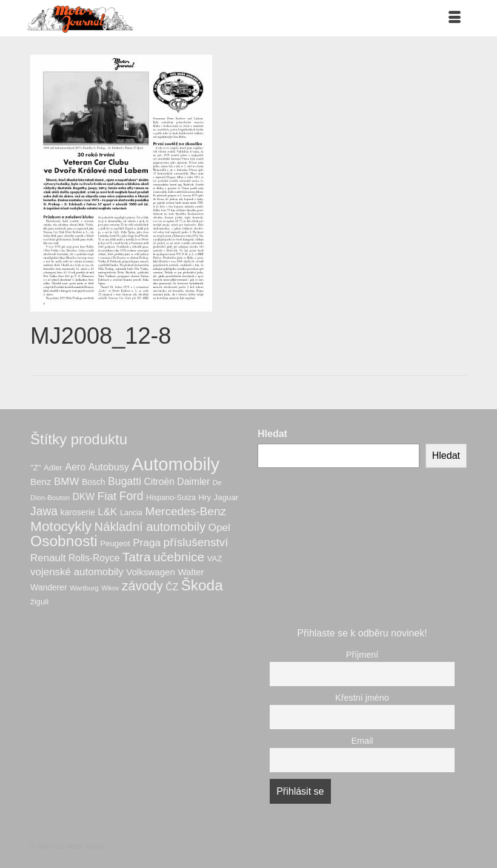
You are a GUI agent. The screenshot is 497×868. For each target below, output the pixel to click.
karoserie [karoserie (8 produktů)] (78, 512)
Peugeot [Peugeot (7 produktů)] (115, 543)
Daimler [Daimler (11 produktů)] (193, 482)
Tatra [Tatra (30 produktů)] (137, 557)
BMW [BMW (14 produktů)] (66, 482)
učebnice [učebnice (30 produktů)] (179, 557)
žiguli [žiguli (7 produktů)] (39, 602)
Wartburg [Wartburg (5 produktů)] (84, 588)
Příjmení (362, 655)
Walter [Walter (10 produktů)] (191, 572)
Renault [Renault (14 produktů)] (48, 558)
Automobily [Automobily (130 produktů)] (175, 464)
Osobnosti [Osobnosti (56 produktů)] (64, 541)
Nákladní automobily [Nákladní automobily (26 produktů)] (150, 527)
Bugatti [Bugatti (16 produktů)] (125, 481)
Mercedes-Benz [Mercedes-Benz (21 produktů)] (186, 511)
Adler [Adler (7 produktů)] (53, 468)
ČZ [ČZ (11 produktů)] (172, 587)
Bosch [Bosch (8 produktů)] (94, 482)
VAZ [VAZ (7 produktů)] (215, 559)
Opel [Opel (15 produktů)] (219, 527)
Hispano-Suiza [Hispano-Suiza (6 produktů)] (171, 498)
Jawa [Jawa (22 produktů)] (44, 511)
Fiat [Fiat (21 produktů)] (107, 496)
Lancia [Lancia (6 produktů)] (131, 513)
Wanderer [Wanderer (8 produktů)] (49, 587)
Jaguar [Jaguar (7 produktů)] (226, 497)
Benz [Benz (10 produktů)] (41, 482)
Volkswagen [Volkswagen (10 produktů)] (151, 572)
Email (362, 741)
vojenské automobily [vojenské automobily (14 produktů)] (77, 572)
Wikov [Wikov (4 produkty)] (110, 588)
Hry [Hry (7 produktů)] (205, 497)
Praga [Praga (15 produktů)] (147, 542)
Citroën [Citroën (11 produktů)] (159, 482)
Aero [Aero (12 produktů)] (75, 467)
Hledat (272, 434)
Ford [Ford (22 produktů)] (132, 496)
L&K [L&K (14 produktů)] (107, 512)
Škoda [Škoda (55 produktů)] (202, 585)
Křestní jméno (362, 698)
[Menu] (455, 18)
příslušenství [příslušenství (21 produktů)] (196, 542)
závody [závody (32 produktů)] (142, 586)
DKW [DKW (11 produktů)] (84, 497)
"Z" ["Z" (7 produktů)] (36, 468)
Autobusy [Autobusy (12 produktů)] (109, 467)
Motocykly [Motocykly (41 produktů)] (61, 526)
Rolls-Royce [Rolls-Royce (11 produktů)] (94, 558)
